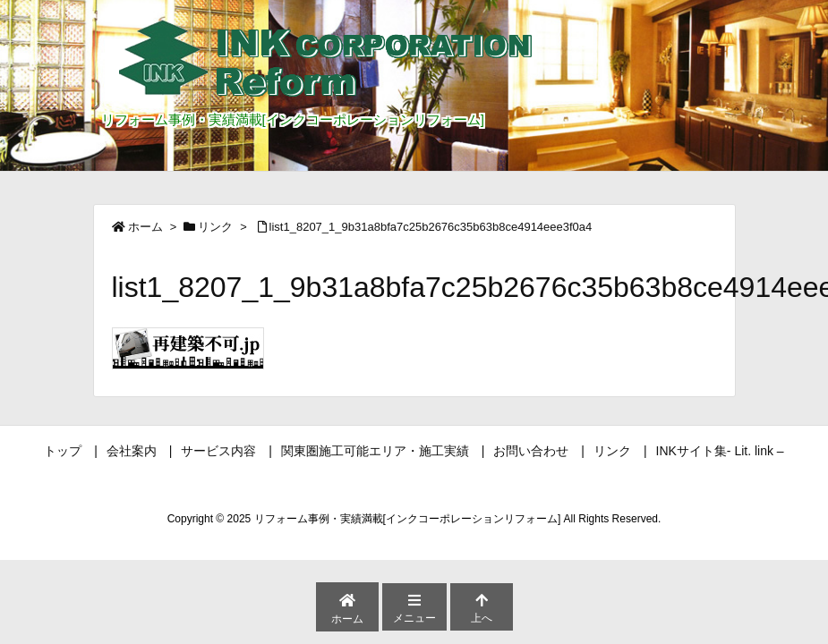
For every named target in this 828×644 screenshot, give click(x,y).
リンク (215, 227)
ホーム (145, 227)
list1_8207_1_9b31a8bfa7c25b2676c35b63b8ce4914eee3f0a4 (431, 227)
